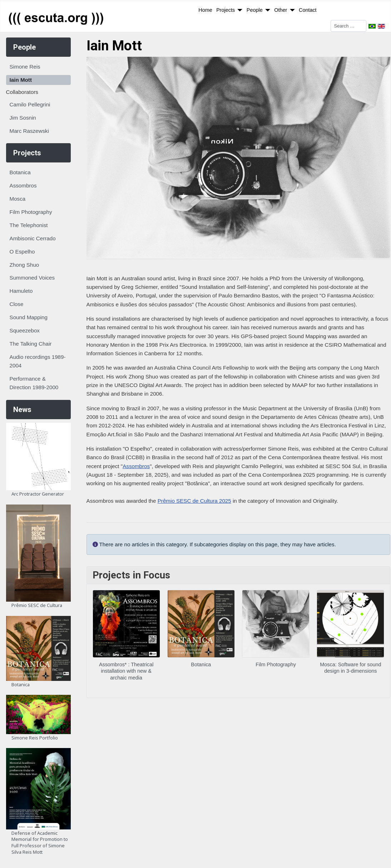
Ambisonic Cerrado (33, 238)
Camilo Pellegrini (30, 104)
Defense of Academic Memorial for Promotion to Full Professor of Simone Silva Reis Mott (40, 842)
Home (205, 10)
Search (322, 26)
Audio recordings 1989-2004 (38, 361)
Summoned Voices (32, 278)
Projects (226, 10)
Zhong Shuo (24, 265)
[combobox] (348, 26)
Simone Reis (25, 67)
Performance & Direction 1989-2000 (34, 383)
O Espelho (22, 252)
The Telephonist (29, 225)
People (255, 10)
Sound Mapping (29, 317)
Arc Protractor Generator (38, 494)
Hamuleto (21, 291)
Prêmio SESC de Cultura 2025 (194, 501)
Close (17, 304)
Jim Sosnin (23, 118)
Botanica (20, 172)
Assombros (23, 185)
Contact (308, 10)
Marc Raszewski (29, 131)
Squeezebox (25, 330)
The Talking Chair (31, 344)
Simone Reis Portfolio (35, 738)
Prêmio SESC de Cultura (37, 605)
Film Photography (31, 212)
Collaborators (22, 92)
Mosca (18, 199)
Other (281, 10)
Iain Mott (21, 80)
